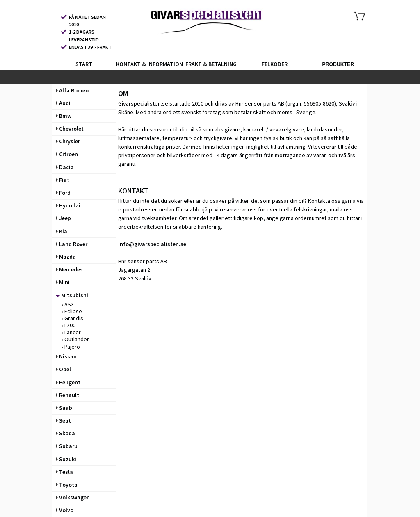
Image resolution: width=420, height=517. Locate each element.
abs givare (227, 129)
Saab (64, 408)
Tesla (64, 472)
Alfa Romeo (72, 90)
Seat (63, 420)
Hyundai (68, 205)
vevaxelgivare (287, 129)
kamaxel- (254, 129)
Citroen (67, 154)
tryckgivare (218, 138)
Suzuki (66, 459)
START (84, 64)
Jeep (63, 218)
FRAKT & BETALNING (211, 64)
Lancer (71, 332)
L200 (69, 325)
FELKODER (275, 64)
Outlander (75, 339)
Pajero (71, 347)
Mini (63, 282)
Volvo (65, 510)
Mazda (66, 257)
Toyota (67, 485)
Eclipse (72, 311)
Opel (63, 369)
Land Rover (72, 244)
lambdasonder (324, 129)
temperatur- (177, 138)
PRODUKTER (338, 64)
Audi (63, 103)
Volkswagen (73, 497)
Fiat (63, 180)
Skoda (65, 433)
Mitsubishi (72, 295)
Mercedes (69, 269)
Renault (67, 395)
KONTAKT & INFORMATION (147, 64)
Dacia (65, 167)
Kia (62, 231)
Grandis (73, 318)
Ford (63, 193)
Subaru (67, 446)
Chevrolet (70, 129)
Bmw (64, 116)
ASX (68, 304)
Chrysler (68, 141)
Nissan (66, 356)
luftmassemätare (139, 138)
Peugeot (68, 382)
